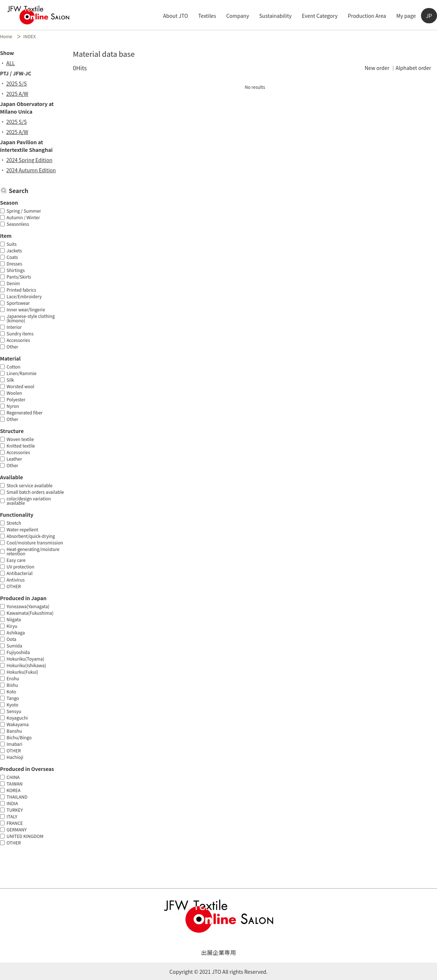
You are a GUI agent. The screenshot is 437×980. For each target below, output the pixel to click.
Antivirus (16, 580)
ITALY (12, 816)
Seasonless (18, 224)
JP (429, 16)
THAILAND (17, 797)
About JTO (176, 16)
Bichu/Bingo (19, 737)
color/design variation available (29, 501)
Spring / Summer (24, 211)
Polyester (16, 399)
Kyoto (12, 705)
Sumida (14, 646)
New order (377, 68)
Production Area (367, 16)
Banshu (14, 731)
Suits (12, 244)
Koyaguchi (17, 718)
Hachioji (15, 757)
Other (12, 347)
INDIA (12, 803)
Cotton (13, 367)
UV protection (20, 566)
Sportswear (18, 303)
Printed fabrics (21, 290)
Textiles (207, 16)
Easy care (16, 560)
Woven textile (20, 439)
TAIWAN (15, 784)
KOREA (13, 790)
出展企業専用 (219, 952)
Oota (11, 639)
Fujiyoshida (18, 652)
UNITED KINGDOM (25, 836)
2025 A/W (20, 94)
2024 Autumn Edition (34, 170)
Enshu (13, 678)
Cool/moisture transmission (35, 542)
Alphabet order (413, 68)
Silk (10, 380)
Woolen (14, 393)
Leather (14, 459)
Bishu (12, 685)
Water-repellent (22, 529)
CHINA (13, 777)
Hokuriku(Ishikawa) (26, 665)
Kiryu (12, 626)
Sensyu (14, 711)
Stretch (14, 523)
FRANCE (15, 823)
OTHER (14, 586)
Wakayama (18, 724)
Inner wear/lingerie (26, 309)
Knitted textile (21, 446)
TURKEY (15, 810)
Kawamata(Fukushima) (30, 613)
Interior (14, 327)
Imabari (14, 744)
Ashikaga (16, 632)
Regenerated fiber (25, 412)
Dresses (14, 263)
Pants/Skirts (19, 277)
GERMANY (17, 829)
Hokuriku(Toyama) (25, 659)
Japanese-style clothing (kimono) (31, 318)
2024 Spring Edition (32, 160)
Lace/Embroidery (24, 296)
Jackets (14, 250)
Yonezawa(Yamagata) (28, 606)
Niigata (14, 619)
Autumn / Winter (23, 217)
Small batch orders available (35, 492)
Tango (13, 698)
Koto (11, 691)
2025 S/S (19, 83)
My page (406, 16)
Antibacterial (19, 573)
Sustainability (275, 16)
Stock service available (29, 485)
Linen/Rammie (21, 373)
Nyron (13, 406)
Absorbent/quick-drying (31, 536)
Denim (13, 283)
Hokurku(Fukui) (22, 672)
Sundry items (20, 333)
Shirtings (16, 270)
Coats (12, 257)
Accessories (18, 340)
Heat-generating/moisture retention (33, 551)
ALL (13, 63)
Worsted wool (20, 386)
